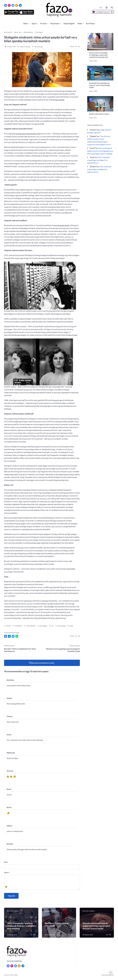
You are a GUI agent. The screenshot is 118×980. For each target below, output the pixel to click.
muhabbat (18, 626)
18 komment (37, 47)
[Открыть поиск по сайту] (112, 8)
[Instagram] (9, 5)
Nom (6, 862)
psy (52, 626)
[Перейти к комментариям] (111, 973)
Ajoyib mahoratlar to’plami (99, 114)
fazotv (9, 626)
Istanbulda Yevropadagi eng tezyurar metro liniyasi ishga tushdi (99, 85)
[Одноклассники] (17, 5)
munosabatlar (31, 626)
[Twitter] (13, 5)
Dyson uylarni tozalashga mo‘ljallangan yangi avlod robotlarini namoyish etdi (98, 55)
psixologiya (43, 626)
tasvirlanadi (60, 100)
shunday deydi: (63, 225)
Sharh (7, 872)
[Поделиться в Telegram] (9, 636)
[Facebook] (6, 5)
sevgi (71, 626)
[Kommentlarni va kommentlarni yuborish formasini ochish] (42, 663)
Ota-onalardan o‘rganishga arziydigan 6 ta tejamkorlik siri (98, 160)
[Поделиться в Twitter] (13, 636)
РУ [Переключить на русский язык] (101, 8)
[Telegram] (20, 5)
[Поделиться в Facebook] (6, 636)
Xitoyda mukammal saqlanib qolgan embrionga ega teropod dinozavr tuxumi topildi (96, 926)
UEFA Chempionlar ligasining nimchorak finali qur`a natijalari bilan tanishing (21, 926)
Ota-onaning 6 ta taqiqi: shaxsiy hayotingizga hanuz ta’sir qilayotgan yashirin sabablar (100, 151)
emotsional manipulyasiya (26, 134)
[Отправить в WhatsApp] (17, 636)
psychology (62, 626)
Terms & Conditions (14, 961)
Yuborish (11, 896)
